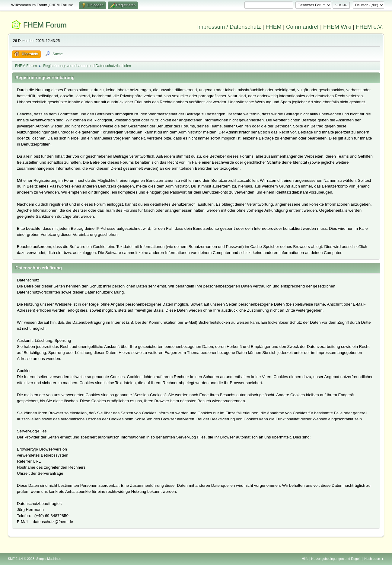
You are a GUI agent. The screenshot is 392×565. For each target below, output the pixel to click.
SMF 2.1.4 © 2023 (21, 559)
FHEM (274, 27)
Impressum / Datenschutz (229, 27)
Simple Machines (49, 559)
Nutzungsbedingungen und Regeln (336, 559)
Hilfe (305, 559)
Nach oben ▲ (374, 559)
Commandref (302, 27)
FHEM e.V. (370, 27)
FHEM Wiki (337, 27)
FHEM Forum (45, 25)
